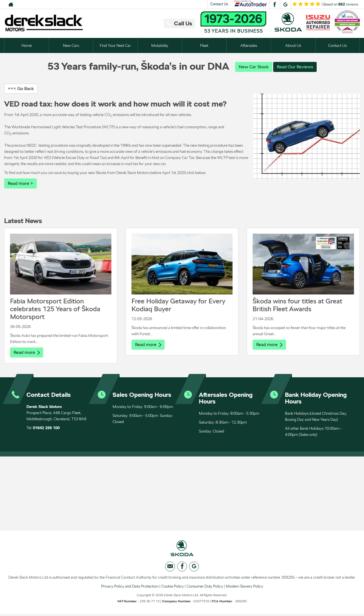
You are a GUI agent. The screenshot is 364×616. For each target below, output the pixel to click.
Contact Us (219, 4)
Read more (27, 353)
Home (27, 45)
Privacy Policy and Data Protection (130, 588)
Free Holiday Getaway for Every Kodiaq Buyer (178, 305)
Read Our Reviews (295, 67)
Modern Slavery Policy (245, 588)
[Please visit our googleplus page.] (285, 4)
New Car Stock (254, 67)
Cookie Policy (173, 588)
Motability (160, 45)
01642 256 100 (46, 429)
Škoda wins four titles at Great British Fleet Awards (297, 305)
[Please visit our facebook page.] (274, 4)
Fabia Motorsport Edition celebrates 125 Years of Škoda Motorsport (55, 309)
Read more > (20, 184)
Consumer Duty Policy (205, 588)
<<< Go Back (21, 89)
